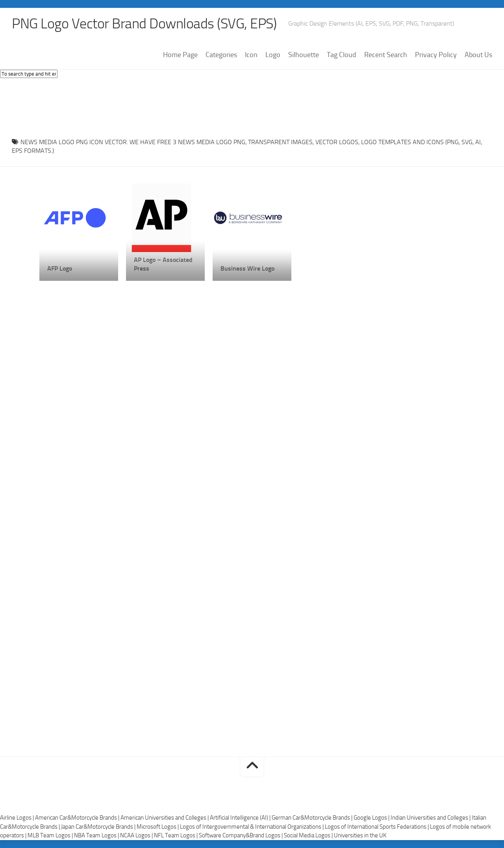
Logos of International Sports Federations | (377, 827)
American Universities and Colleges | (165, 818)
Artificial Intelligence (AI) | (241, 818)
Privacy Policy (436, 55)
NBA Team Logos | (97, 835)
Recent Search (386, 55)
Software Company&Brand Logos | (241, 835)
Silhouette (304, 55)
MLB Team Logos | (51, 835)
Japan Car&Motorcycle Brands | (99, 827)
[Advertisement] (252, 106)
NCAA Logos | (137, 835)
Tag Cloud (342, 55)
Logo (273, 55)
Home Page (180, 55)
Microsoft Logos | (158, 827)
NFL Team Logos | (176, 835)
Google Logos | (372, 818)
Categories (221, 55)
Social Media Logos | (309, 835)
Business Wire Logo (247, 268)
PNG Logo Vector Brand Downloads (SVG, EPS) (144, 24)
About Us (478, 55)
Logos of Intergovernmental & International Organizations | (252, 827)
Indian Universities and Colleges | (431, 818)
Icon (251, 55)
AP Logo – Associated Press (163, 264)
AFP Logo (60, 268)
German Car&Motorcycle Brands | (313, 818)
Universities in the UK (360, 835)
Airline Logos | (18, 818)
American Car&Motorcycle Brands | (78, 818)
